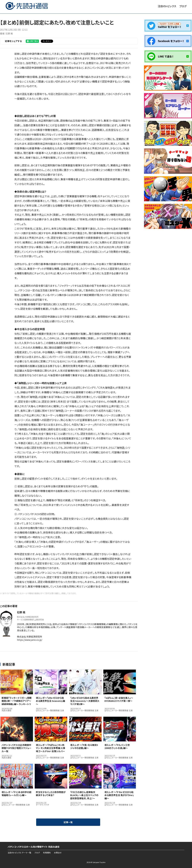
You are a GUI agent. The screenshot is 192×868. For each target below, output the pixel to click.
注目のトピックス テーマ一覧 (19, 853)
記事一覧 (68, 822)
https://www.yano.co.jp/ (30, 640)
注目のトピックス (167, 6)
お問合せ (58, 853)
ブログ (183, 6)
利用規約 (47, 853)
